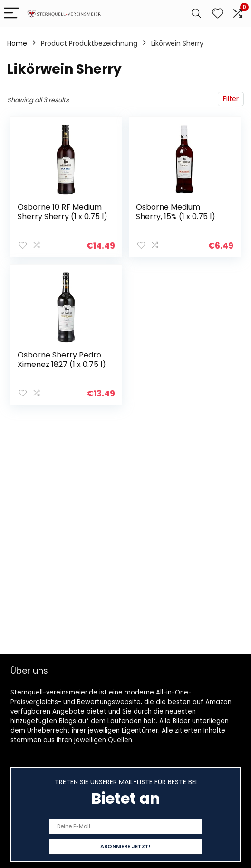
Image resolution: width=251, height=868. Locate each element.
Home (17, 43)
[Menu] (11, 14)
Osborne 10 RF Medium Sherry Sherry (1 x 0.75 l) (63, 212)
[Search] (196, 14)
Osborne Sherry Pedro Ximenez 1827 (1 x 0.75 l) (62, 360)
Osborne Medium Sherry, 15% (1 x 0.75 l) (176, 212)
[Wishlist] (218, 14)
